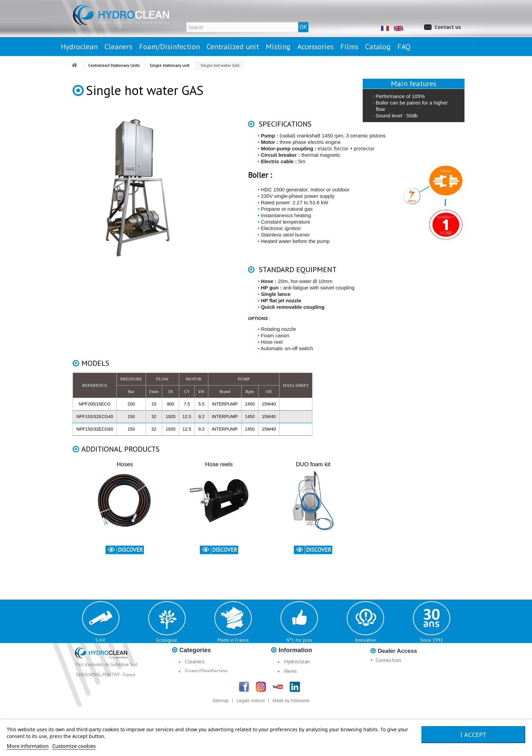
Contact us (448, 27)
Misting (193, 690)
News (290, 671)
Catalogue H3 (300, 709)
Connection (388, 660)
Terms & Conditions (306, 699)
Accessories (198, 699)
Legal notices (299, 680)
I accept (473, 735)
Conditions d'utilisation (310, 690)
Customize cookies (74, 746)
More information (28, 746)
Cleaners (195, 661)
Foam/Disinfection (206, 671)
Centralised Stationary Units (217, 680)
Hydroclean (297, 661)
